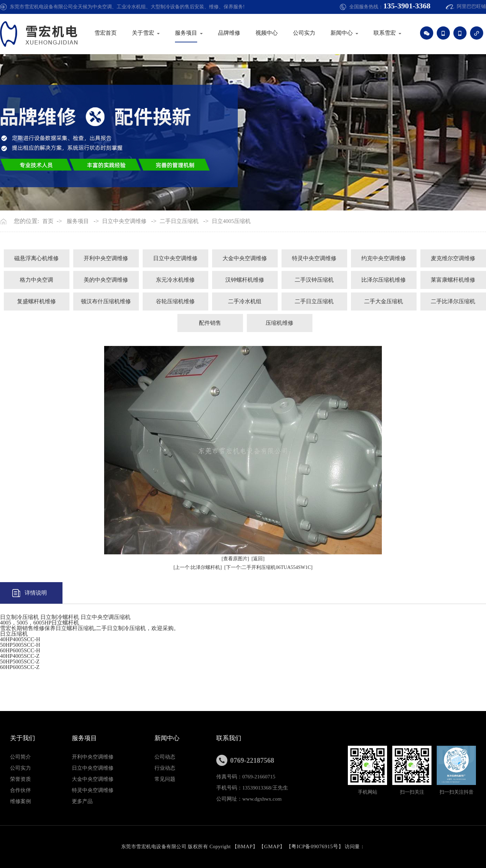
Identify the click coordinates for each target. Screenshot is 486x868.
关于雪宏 (143, 33)
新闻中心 (342, 33)
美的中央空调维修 (106, 280)
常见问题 (165, 779)
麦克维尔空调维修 (453, 258)
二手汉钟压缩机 (314, 280)
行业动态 (165, 768)
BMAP (245, 846)
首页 (48, 221)
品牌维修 (229, 33)
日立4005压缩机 (231, 221)
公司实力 (304, 33)
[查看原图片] (235, 559)
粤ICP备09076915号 (315, 846)
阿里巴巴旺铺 (471, 6)
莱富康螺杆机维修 (453, 280)
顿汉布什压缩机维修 (106, 301)
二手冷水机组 (245, 301)
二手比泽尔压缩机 (453, 301)
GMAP (272, 846)
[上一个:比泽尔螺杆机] (198, 567)
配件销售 (210, 323)
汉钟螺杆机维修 (245, 280)
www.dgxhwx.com (262, 799)
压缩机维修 (279, 323)
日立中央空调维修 (124, 221)
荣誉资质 (20, 779)
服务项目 (186, 33)
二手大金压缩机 (384, 301)
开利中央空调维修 (106, 258)
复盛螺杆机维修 (36, 301)
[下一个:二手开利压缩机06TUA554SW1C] (268, 567)
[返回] (258, 559)
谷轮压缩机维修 (175, 301)
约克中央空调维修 (384, 258)
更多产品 (82, 801)
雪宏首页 (106, 33)
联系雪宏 (385, 33)
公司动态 (165, 757)
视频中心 (267, 33)
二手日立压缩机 (179, 221)
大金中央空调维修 (245, 258)
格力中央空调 (36, 280)
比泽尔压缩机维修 (384, 280)
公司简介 (20, 757)
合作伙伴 (20, 790)
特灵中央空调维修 (314, 258)
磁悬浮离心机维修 (36, 258)
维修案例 (20, 801)
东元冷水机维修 (175, 280)
